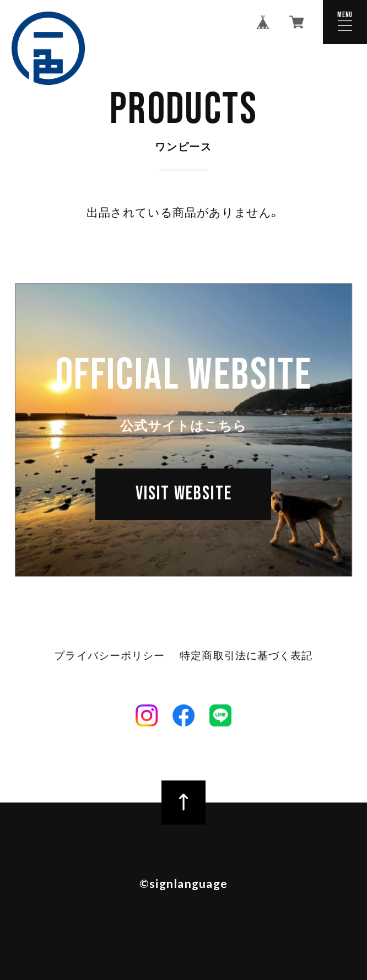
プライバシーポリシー (110, 657)
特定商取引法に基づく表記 (246, 657)
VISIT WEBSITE (184, 495)
